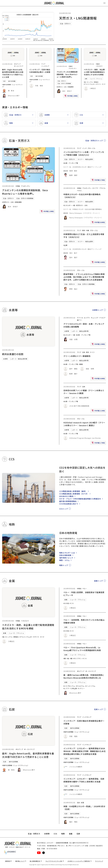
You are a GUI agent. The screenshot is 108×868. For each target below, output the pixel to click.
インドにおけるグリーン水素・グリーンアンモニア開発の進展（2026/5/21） (84, 153)
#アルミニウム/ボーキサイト (92, 84)
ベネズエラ (99, 66)
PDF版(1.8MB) (71, 96)
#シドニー (81, 688)
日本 (84, 352)
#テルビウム (80, 686)
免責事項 (8, 861)
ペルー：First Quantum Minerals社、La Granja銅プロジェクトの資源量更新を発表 (82, 649)
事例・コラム (64, 560)
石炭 (4, 81)
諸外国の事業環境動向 (68, 501)
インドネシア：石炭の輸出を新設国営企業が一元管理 (40, 71)
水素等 (5, 359)
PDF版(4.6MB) (99, 379)
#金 (85, 82)
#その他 (66, 603)
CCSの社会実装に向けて (69, 504)
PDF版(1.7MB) (99, 443)
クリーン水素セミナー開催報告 (77, 356)
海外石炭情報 (12, 81)
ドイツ (92, 352)
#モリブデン (77, 658)
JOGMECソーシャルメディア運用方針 (80, 861)
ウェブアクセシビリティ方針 (55, 861)
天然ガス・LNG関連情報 (78, 18)
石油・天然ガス (65, 24)
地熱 (63, 834)
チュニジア (95, 318)
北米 (78, 803)
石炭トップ (98, 709)
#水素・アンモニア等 (71, 163)
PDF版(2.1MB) (99, 411)
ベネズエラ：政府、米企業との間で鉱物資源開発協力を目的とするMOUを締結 (94, 72)
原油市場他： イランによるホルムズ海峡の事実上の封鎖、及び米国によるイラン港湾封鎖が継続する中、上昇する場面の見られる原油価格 (84, 277)
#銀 (71, 658)
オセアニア (17, 64)
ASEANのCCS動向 (66, 496)
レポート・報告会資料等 (19, 359)
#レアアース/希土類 (70, 688)
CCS (55, 834)
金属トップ (98, 581)
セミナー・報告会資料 (85, 159)
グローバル (91, 148)
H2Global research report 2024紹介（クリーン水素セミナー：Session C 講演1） (84, 424)
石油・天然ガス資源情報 (64, 83)
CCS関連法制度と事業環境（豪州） (73, 491)
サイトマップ (99, 861)
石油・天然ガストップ (94, 141)
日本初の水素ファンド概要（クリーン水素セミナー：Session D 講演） (84, 392)
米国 (82, 803)
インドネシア (45, 66)
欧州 (84, 230)
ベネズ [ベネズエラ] (79, 191)
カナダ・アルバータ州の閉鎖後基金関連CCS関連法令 (80, 499)
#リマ (104, 84)
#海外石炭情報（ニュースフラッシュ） (16, 765)
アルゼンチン (73, 68)
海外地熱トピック (66, 558)
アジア (43, 64)
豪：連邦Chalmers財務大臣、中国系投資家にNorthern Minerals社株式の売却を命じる (84, 676)
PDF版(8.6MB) (99, 223)
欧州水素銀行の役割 (13, 354)
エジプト (87, 318)
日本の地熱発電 (65, 555)
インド (85, 148)
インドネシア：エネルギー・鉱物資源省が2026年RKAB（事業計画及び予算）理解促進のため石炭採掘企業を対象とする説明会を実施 (85, 751)
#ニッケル (90, 82)
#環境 (81, 364)
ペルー (85, 589)
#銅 (65, 658)
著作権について (21, 861)
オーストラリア (19, 66)
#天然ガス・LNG (62, 87)
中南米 (71, 66)
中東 (88, 230)
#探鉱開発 (70, 87)
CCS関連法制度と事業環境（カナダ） (74, 494)
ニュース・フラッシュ (96, 79)
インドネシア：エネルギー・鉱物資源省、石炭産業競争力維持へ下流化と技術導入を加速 (84, 780)
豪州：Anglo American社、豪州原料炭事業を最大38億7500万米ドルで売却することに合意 (13, 73)
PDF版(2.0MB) (99, 294)
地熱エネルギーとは (67, 553)
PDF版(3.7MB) (99, 180)
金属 (86, 79)
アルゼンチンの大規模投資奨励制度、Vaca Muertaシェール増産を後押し (67, 74)
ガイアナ (95, 188)
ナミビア (102, 318)
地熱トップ (64, 565)
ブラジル (102, 188)
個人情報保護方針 (36, 861)
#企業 (65, 245)
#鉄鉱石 (96, 82)
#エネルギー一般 (69, 205)
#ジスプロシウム (69, 686)
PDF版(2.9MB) (99, 345)
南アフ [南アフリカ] (79, 320)
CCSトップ (64, 509)
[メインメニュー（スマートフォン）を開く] (104, 3)
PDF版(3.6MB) (99, 263)
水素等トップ (98, 310)
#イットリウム (90, 686)
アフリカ (80, 318)
